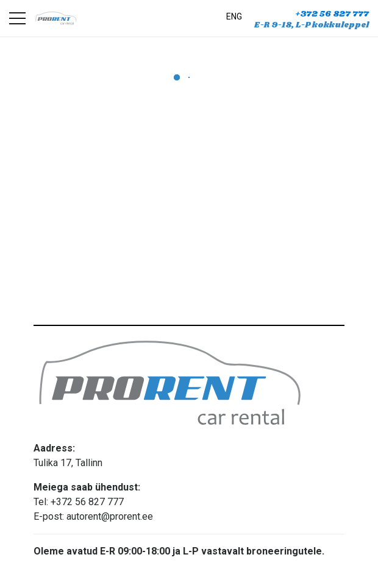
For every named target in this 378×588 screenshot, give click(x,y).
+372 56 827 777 (332, 14)
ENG (234, 16)
